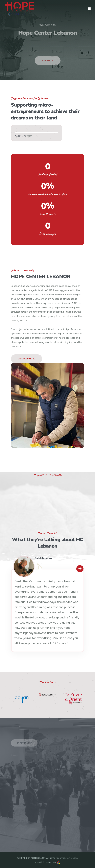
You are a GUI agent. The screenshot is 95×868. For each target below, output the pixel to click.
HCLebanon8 (7, 836)
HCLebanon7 (88, 832)
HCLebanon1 (6, 832)
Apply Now (48, 65)
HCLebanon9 (20, 836)
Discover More (27, 359)
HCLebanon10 (34, 836)
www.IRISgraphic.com (46, 862)
